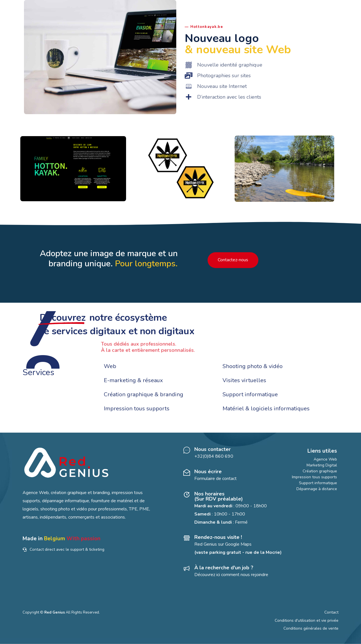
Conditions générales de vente (311, 628)
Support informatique (250, 394)
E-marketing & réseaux (133, 380)
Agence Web (325, 459)
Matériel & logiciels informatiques (266, 409)
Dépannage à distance (317, 489)
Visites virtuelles (244, 380)
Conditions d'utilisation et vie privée (307, 620)
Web (110, 366)
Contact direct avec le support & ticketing (63, 549)
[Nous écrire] (234, 476)
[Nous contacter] (234, 454)
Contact (331, 612)
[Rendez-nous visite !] (234, 546)
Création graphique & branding (144, 394)
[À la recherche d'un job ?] (234, 572)
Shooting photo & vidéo (253, 366)
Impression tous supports (137, 409)
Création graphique (320, 471)
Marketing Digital (322, 465)
